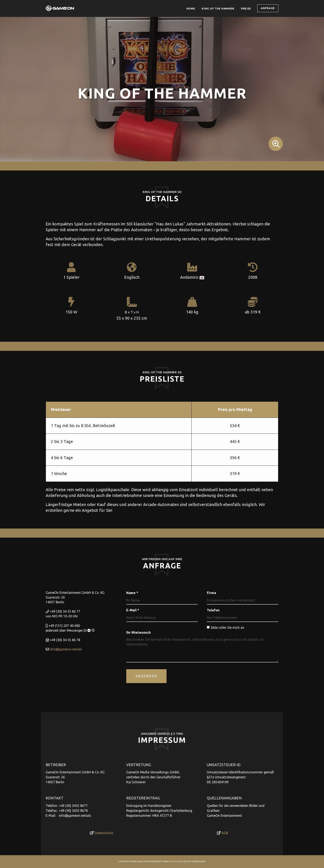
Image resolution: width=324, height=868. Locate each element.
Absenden (146, 676)
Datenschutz (102, 833)
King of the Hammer (218, 8)
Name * (132, 593)
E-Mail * (133, 610)
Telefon (213, 610)
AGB (223, 833)
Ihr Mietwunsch (138, 632)
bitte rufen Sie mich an (226, 627)
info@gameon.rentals (66, 649)
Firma (211, 593)
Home (191, 8)
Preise (248, 8)
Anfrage (268, 8)
